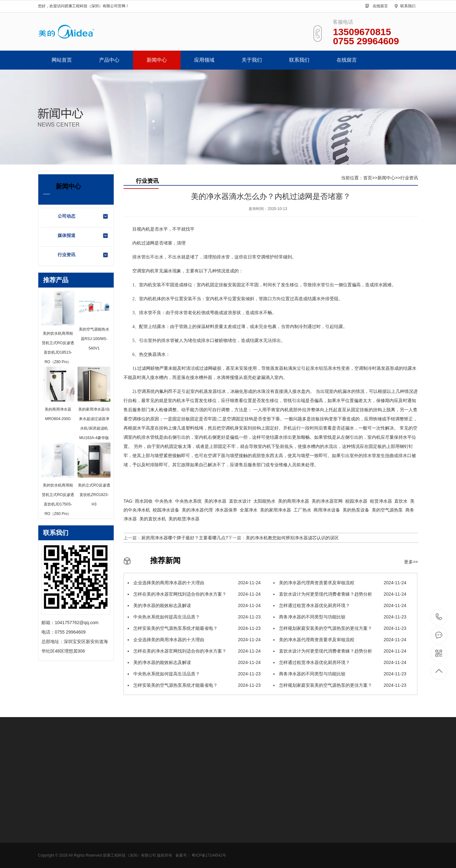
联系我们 (408, 6)
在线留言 (380, 6)
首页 (368, 178)
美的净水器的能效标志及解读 (194, 605)
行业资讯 (83, 255)
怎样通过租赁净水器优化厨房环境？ (340, 605)
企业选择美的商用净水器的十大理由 (194, 583)
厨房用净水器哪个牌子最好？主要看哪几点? (185, 538)
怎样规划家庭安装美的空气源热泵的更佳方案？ (340, 628)
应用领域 (204, 60)
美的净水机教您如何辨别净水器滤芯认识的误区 (292, 538)
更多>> (411, 562)
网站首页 (62, 60)
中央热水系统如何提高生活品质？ (194, 617)
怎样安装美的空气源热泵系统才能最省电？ (194, 628)
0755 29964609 (439, 617)
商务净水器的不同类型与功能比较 (340, 617)
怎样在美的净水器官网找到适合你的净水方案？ (194, 594)
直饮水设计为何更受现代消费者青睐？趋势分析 (340, 594)
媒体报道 (83, 236)
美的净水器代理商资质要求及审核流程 (340, 583)
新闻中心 (157, 60)
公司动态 (83, 216)
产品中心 (109, 60)
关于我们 (252, 60)
